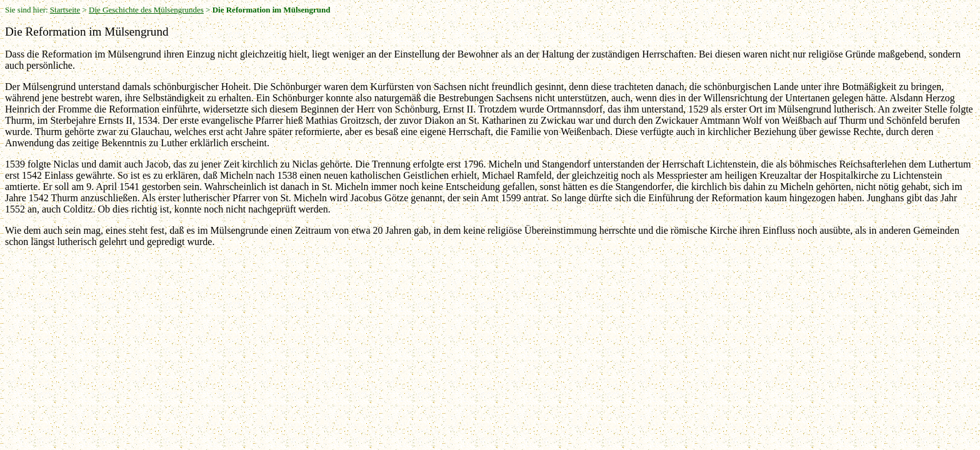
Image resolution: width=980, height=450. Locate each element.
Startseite (65, 10)
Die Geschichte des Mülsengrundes (146, 10)
